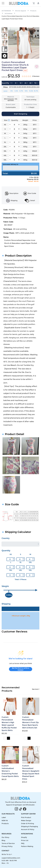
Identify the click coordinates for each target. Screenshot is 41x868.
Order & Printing (27, 823)
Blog (3, 840)
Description (12, 194)
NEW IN (5, 821)
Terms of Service (8, 843)
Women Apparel (21, 11)
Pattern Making (27, 846)
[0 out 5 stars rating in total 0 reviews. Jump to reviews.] (31, 76)
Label (4, 817)
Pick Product (26, 817)
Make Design (26, 821)
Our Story (5, 837)
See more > (36, 689)
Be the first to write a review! (21, 669)
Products (33, 11)
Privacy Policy (7, 846)
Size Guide (30, 194)
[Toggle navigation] (3, 3)
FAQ (23, 843)
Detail (30, 201)
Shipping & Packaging (29, 826)
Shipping (12, 201)
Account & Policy (28, 829)
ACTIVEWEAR (6, 11)
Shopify (24, 837)
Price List (25, 840)
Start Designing (20, 114)
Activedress (9, 13)
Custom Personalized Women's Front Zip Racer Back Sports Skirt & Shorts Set (30, 722)
